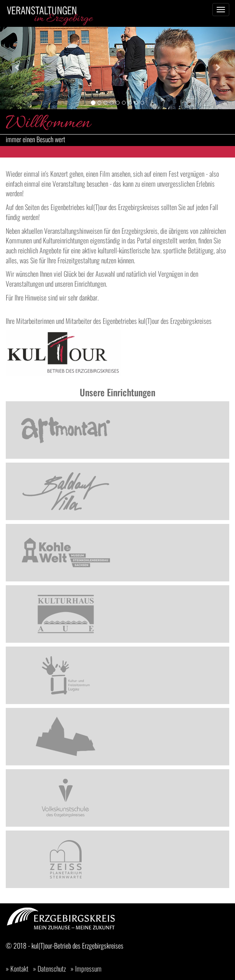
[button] (18, 67)
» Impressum (86, 969)
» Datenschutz (49, 969)
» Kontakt (17, 969)
